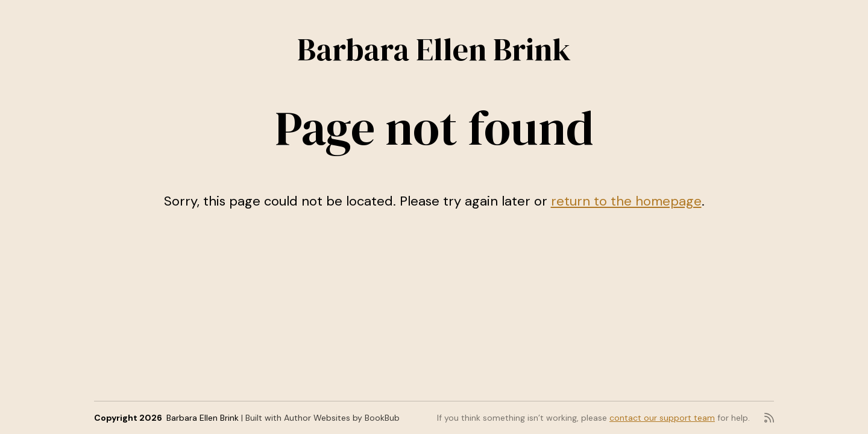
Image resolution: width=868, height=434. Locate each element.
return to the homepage (626, 201)
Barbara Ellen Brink (434, 49)
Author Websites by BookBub (342, 418)
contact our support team (662, 418)
